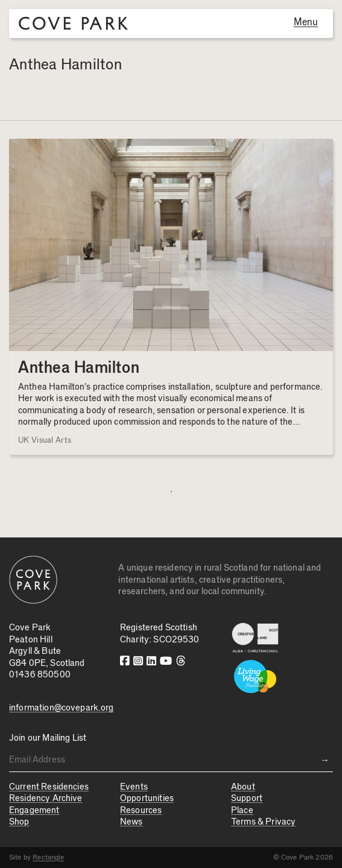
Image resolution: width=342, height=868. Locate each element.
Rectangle (48, 857)
